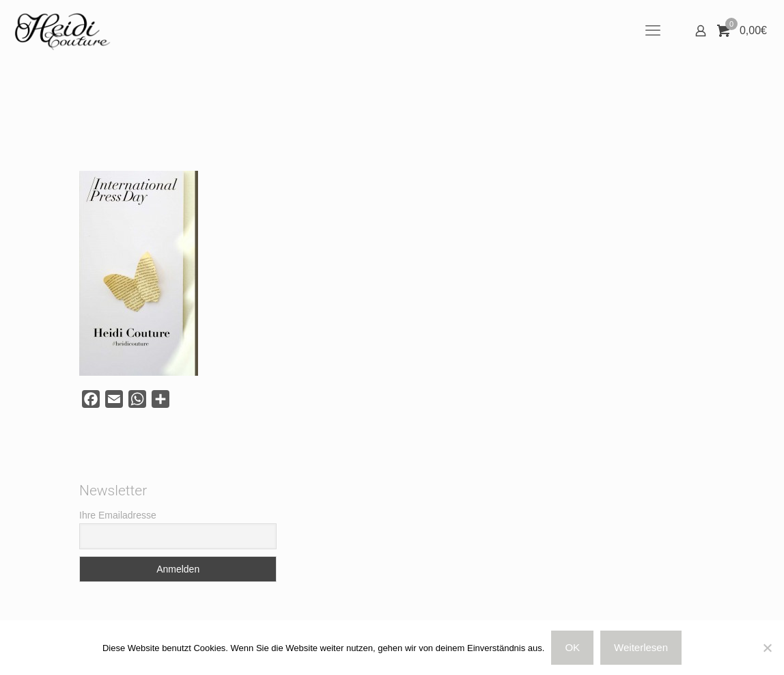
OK (572, 647)
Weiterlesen (641, 647)
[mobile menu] (653, 31)
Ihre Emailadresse (118, 515)
